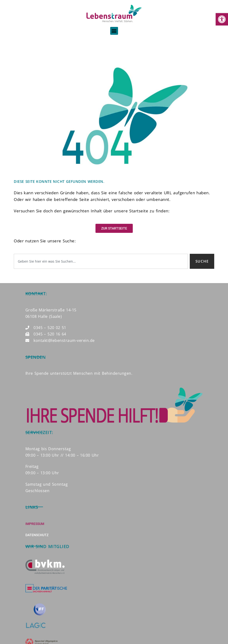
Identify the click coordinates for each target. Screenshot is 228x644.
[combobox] (101, 261)
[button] (222, 19)
